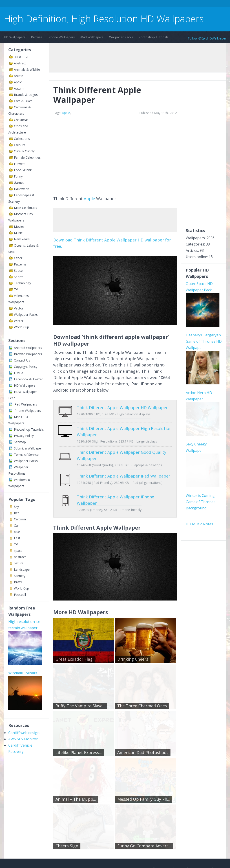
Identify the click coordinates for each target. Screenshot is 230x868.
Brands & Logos (26, 95)
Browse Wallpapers (28, 354)
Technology (22, 283)
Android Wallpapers (28, 348)
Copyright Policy (26, 367)
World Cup (21, 327)
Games (19, 183)
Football (20, 595)
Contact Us (22, 360)
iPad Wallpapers (92, 37)
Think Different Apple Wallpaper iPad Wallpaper (124, 473)
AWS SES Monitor (23, 739)
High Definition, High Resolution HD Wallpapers (104, 19)
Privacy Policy (24, 436)
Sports (19, 277)
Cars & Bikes (23, 101)
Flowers (20, 164)
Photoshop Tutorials (154, 37)
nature (19, 563)
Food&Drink (23, 170)
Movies (19, 227)
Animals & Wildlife (27, 69)
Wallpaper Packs (121, 37)
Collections (22, 139)
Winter (19, 321)
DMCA (19, 373)
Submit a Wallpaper (28, 448)
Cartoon (20, 519)
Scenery (20, 576)
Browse (37, 37)
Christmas (21, 120)
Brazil (18, 582)
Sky (16, 507)
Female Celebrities (27, 157)
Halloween (22, 189)
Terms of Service (26, 455)
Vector (19, 308)
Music (18, 233)
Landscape (22, 569)
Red (17, 513)
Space (18, 271)
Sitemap (20, 442)
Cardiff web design (24, 733)
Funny (18, 176)
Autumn (20, 88)
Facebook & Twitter (28, 379)
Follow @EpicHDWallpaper (207, 38)
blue (17, 532)
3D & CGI (21, 57)
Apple (18, 82)
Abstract (20, 63)
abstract (20, 557)
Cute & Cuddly (24, 151)
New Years (22, 239)
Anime (19, 76)
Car (16, 525)
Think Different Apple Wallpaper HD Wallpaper (122, 408)
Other (18, 258)
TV (16, 289)
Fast (17, 538)
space (18, 551)
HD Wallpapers (15, 37)
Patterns (20, 264)
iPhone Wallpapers (61, 37)
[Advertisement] (86, 4)
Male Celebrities (25, 208)
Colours (20, 145)
